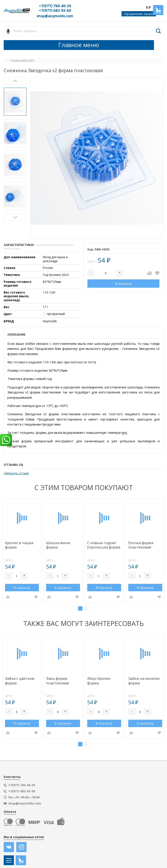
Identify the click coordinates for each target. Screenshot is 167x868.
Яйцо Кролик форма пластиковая (99, 681)
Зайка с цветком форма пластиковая (20, 681)
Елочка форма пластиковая (141, 545)
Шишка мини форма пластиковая (58, 545)
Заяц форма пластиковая (58, 681)
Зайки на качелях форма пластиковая (144, 681)
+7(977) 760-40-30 (55, 6)
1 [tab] (80, 608)
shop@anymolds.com (55, 16)
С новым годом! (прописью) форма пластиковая (104, 545)
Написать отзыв (16, 473)
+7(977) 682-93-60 (55, 10)
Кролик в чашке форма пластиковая (19, 545)
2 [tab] (87, 608)
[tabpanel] (22, 551)
